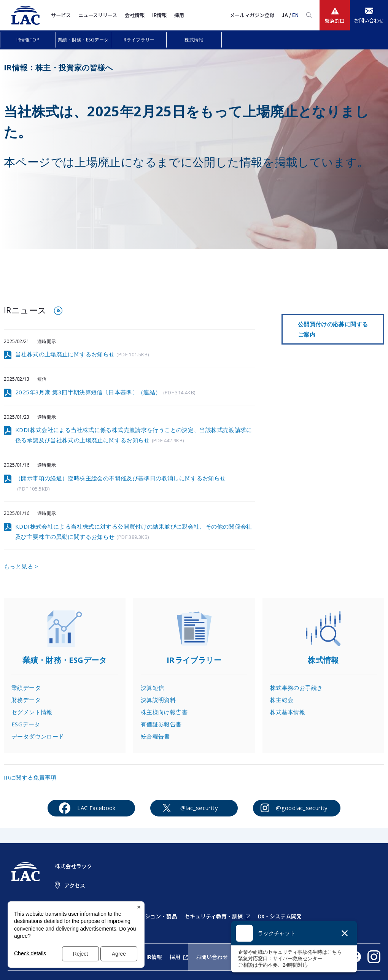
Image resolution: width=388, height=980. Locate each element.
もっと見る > (21, 566)
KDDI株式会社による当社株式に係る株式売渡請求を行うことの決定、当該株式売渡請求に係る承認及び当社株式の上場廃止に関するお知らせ (134, 435)
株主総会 (282, 700)
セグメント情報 (32, 712)
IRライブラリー (139, 40)
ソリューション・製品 (150, 916)
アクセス (75, 885)
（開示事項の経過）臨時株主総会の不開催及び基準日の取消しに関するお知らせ (121, 484)
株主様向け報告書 (164, 712)
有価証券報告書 (161, 724)
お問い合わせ (212, 957)
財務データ (26, 700)
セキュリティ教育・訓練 (214, 916)
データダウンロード (38, 736)
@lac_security (199, 808)
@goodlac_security (302, 808)
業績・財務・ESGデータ (83, 40)
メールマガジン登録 (252, 15)
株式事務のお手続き (296, 688)
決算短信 (153, 688)
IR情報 (159, 15)
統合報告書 (155, 736)
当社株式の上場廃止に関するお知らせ (82, 355)
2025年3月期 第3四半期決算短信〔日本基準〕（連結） (105, 393)
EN (295, 15)
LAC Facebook (96, 808)
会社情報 (135, 15)
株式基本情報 (288, 712)
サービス (61, 15)
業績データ (26, 688)
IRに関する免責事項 (30, 777)
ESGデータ (26, 724)
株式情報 (194, 40)
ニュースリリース (98, 15)
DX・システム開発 (280, 916)
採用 (179, 15)
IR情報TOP (28, 40)
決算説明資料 (158, 700)
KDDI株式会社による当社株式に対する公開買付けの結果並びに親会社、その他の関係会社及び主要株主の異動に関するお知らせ (134, 532)
